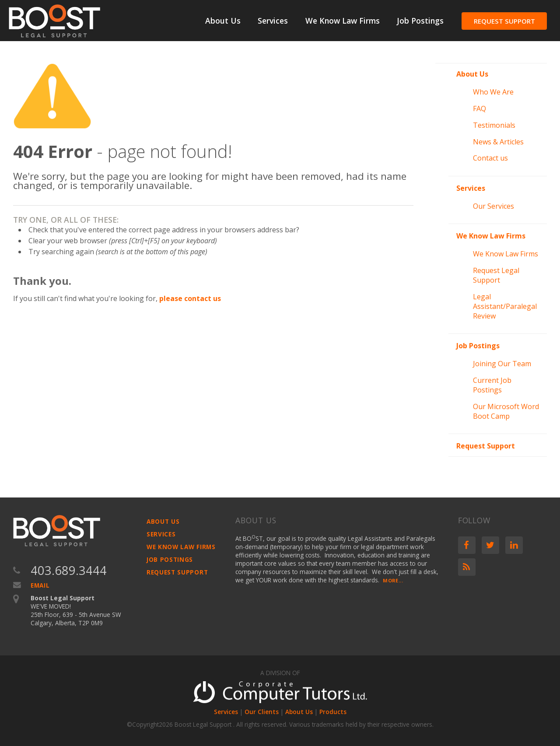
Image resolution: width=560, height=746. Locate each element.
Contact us (490, 158)
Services (273, 21)
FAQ (479, 109)
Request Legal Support (496, 275)
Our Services (493, 206)
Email (40, 585)
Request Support (504, 21)
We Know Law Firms (343, 21)
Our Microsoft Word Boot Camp (506, 411)
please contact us (190, 298)
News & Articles (498, 142)
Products (333, 712)
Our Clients (262, 712)
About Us (223, 21)
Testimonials (494, 125)
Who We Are (493, 92)
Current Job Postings (492, 385)
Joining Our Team (502, 364)
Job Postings (420, 21)
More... (393, 580)
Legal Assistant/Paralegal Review (505, 306)
